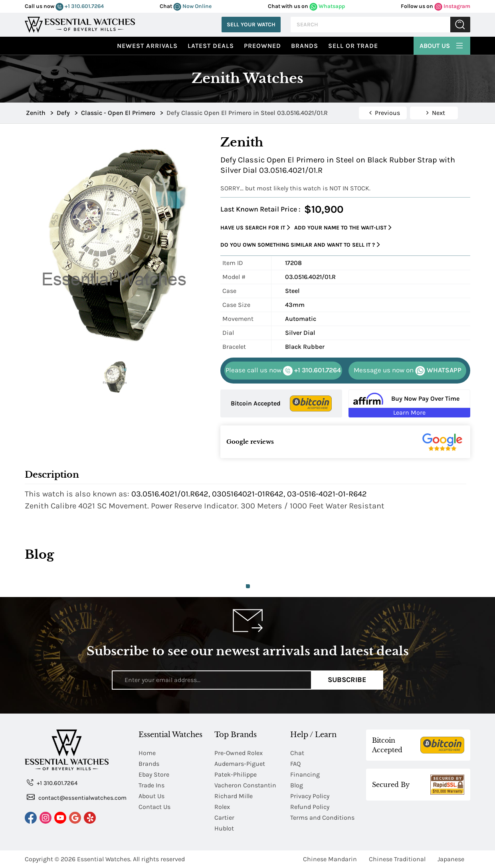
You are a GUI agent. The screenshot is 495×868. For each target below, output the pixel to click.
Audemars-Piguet (240, 764)
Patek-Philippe (236, 774)
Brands (305, 46)
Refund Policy (310, 807)
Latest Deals (211, 46)
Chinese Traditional (397, 859)
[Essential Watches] (80, 24)
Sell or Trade (353, 46)
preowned (262, 46)
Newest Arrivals (147, 46)
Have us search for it (255, 228)
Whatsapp (327, 6)
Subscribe (347, 680)
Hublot (224, 828)
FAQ (295, 764)
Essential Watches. (104, 859)
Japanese (451, 859)
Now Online (192, 6)
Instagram (452, 6)
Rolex (222, 807)
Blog (297, 785)
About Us (442, 45)
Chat (297, 753)
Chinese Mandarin (330, 859)
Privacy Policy (310, 796)
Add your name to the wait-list (343, 228)
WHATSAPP (408, 371)
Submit (460, 25)
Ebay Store (154, 774)
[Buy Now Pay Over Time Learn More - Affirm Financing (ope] (409, 403)
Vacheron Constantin (245, 785)
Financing (305, 774)
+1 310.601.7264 (80, 6)
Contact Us (154, 807)
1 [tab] (248, 586)
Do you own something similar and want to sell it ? (300, 245)
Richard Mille (234, 796)
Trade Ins (151, 785)
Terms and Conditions (322, 818)
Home (147, 753)
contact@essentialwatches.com (77, 797)
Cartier (224, 818)
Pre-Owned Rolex (239, 753)
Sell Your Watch (251, 25)
